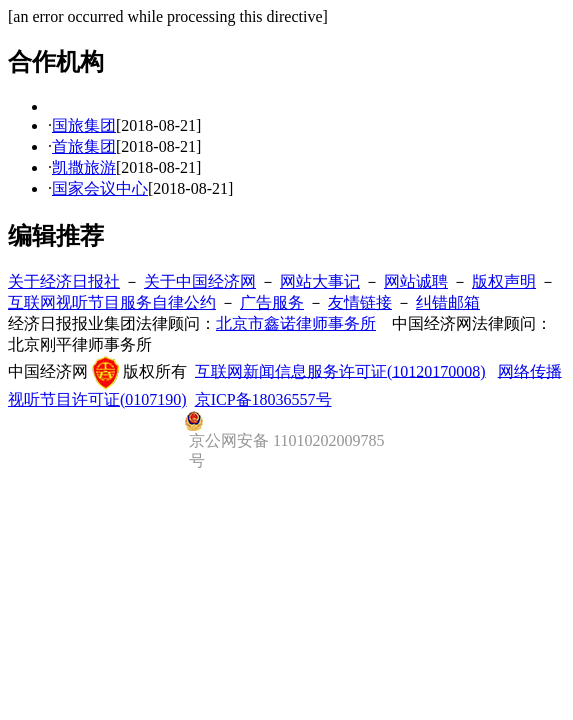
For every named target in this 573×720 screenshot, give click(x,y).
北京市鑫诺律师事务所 (296, 323)
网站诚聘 (416, 281)
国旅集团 (84, 125)
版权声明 (504, 281)
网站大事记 (320, 281)
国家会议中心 (100, 188)
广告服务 (272, 302)
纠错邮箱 (448, 302)
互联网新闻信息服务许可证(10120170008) (340, 370)
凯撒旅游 (84, 167)
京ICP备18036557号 (263, 399)
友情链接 (360, 302)
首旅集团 (84, 146)
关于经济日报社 (64, 281)
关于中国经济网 (200, 281)
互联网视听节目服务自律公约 (112, 302)
